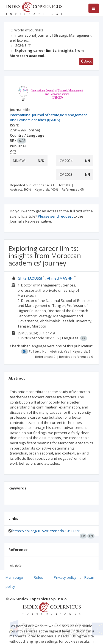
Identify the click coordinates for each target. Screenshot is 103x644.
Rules (38, 577)
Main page (14, 577)
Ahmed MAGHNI (60, 278)
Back (86, 61)
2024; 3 (23, 45)
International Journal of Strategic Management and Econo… (51, 38)
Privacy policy (65, 577)
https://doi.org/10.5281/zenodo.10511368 (46, 531)
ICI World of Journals (26, 30)
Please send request (55, 216)
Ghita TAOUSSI (30, 278)
